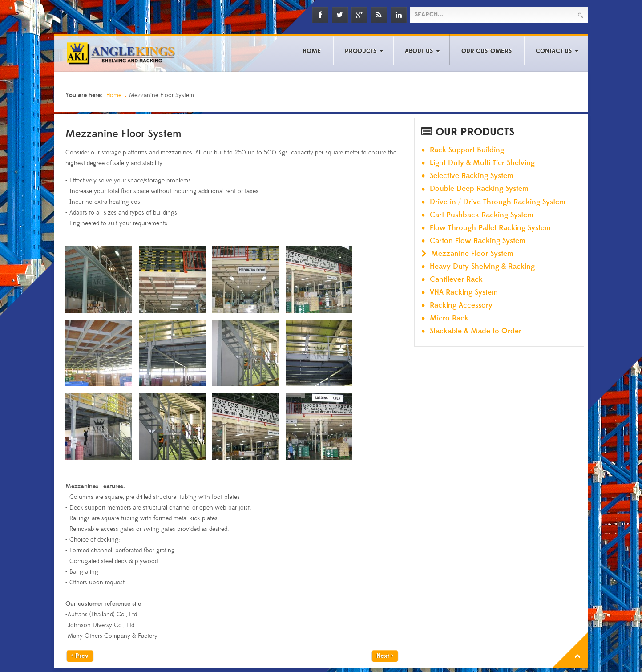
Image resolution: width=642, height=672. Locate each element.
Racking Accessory (461, 306)
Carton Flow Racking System (478, 241)
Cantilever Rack (456, 280)
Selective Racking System (472, 176)
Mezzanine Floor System (472, 254)
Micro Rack (449, 318)
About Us (419, 51)
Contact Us (554, 51)
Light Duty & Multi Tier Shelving (482, 163)
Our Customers (487, 51)
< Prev (80, 656)
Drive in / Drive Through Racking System (498, 202)
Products (361, 51)
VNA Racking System (464, 293)
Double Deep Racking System (479, 189)
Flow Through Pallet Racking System (490, 228)
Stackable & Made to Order (476, 331)
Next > (385, 656)
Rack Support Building (467, 150)
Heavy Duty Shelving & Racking (482, 267)
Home (312, 51)
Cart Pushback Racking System (482, 215)
